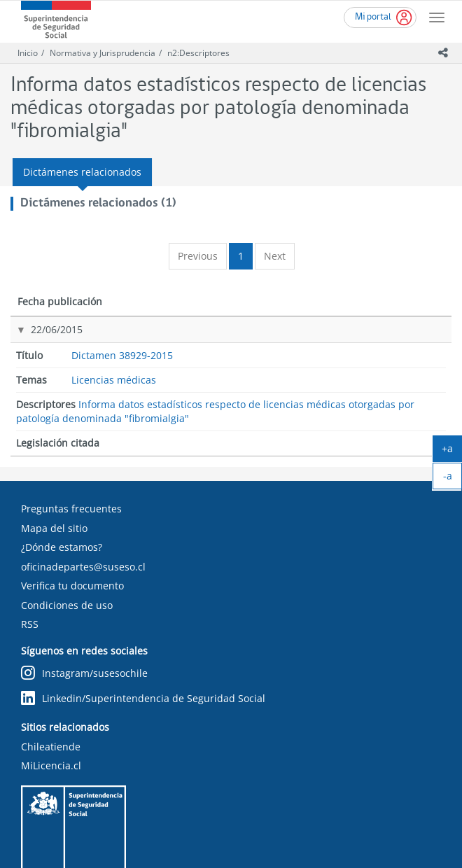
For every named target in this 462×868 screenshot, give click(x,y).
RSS (30, 569)
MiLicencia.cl (51, 710)
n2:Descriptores (198, 53)
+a (452, 451)
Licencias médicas (183, 351)
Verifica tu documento (72, 530)
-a (453, 479)
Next (275, 256)
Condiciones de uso (67, 550)
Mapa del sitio (54, 473)
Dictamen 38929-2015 (117, 350)
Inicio (28, 53)
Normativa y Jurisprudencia (103, 53)
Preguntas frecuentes (71, 453)
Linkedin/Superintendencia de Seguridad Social (143, 643)
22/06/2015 (42, 343)
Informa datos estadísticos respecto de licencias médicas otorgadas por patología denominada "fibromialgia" (297, 364)
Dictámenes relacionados (82, 172)
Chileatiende (51, 691)
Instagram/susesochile (84, 618)
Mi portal (373, 17)
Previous (198, 256)
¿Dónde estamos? (62, 492)
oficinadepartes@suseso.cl (83, 511)
